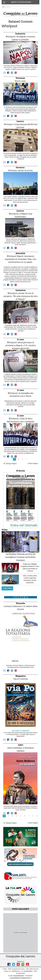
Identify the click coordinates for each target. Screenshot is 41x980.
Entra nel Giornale (24, 525)
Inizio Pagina (33, 463)
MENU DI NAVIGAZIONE (21, 2)
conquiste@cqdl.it (18, 976)
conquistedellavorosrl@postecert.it (21, 978)
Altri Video (7, 588)
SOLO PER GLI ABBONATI (20, 731)
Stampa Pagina (10, 464)
